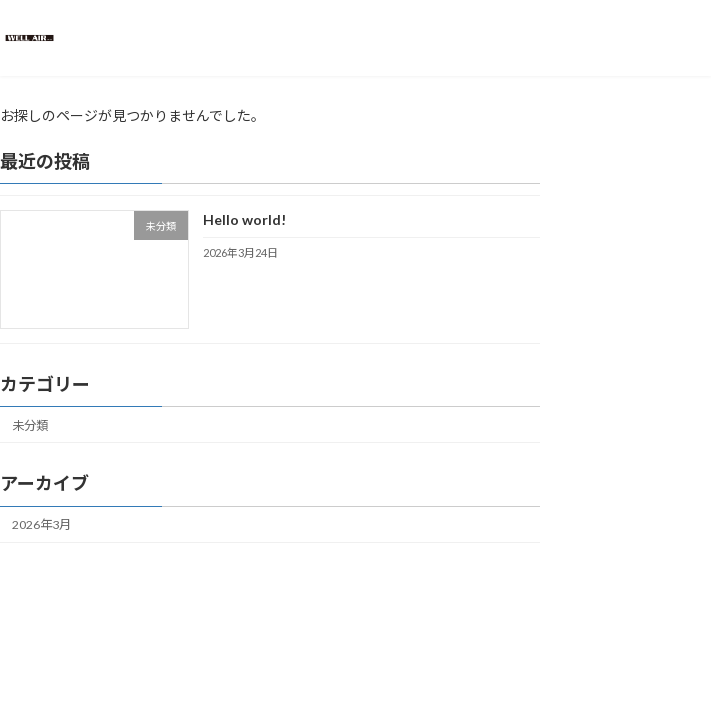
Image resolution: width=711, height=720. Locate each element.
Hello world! (244, 219)
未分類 (30, 425)
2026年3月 (41, 524)
